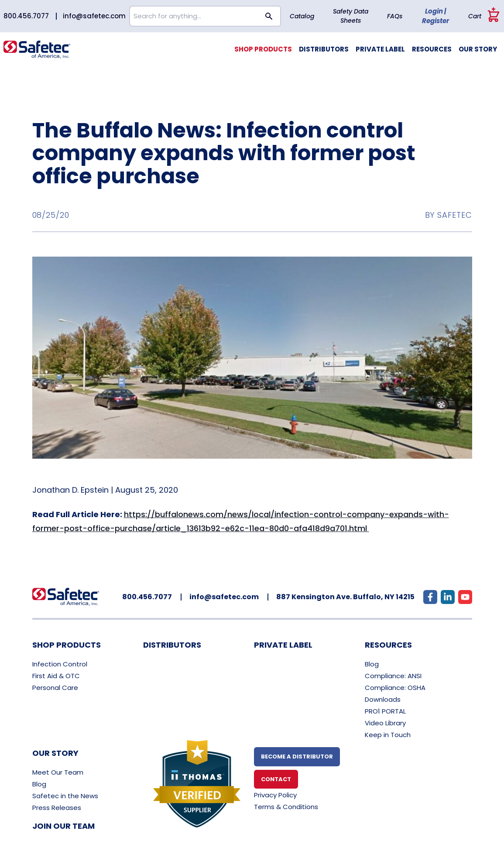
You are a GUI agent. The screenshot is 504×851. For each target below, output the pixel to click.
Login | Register (435, 16)
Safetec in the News (65, 796)
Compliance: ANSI (393, 676)
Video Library (385, 723)
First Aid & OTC (56, 676)
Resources (432, 49)
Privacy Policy (275, 795)
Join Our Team (63, 826)
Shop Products (263, 49)
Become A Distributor (297, 757)
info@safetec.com (94, 16)
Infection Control (60, 664)
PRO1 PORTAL (385, 711)
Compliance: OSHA (395, 688)
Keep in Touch (388, 735)
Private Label (380, 49)
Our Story (478, 49)
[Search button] (269, 16)
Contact (276, 779)
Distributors (324, 49)
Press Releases (57, 808)
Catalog (302, 16)
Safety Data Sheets (351, 16)
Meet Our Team (58, 772)
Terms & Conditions (286, 807)
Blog (372, 664)
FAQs (395, 16)
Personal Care (55, 688)
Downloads (383, 699)
